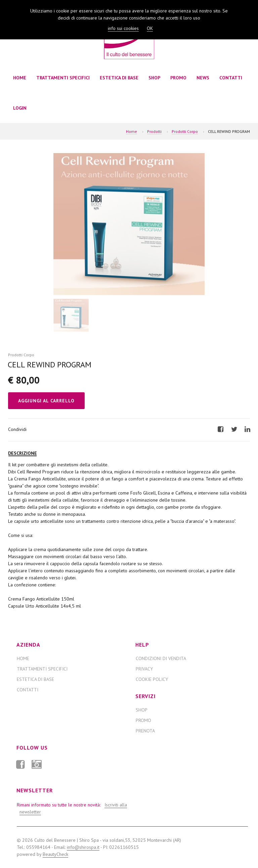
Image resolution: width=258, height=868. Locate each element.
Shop (154, 78)
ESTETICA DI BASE (119, 78)
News (203, 78)
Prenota (145, 731)
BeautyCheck (55, 854)
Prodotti (154, 131)
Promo (178, 78)
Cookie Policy (152, 679)
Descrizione (23, 453)
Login (20, 108)
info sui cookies (123, 28)
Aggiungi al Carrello (46, 401)
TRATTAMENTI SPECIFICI (63, 78)
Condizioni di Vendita (161, 658)
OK (150, 28)
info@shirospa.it (83, 847)
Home (20, 78)
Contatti (231, 78)
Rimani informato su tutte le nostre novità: (71, 808)
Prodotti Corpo (185, 131)
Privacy (144, 669)
